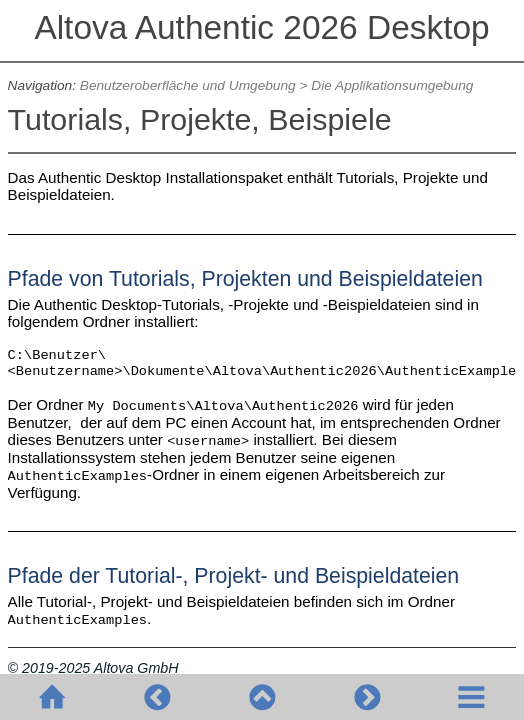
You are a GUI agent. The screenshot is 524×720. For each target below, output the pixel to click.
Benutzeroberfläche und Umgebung (188, 85)
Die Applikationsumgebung (392, 85)
